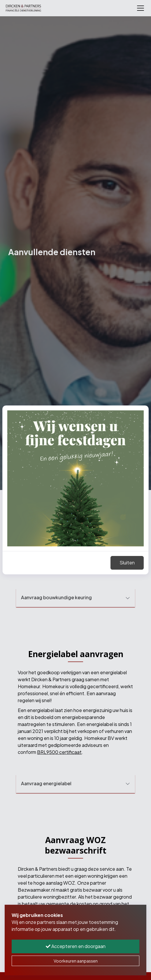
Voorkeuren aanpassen (76, 961)
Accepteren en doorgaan (76, 946)
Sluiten (127, 563)
